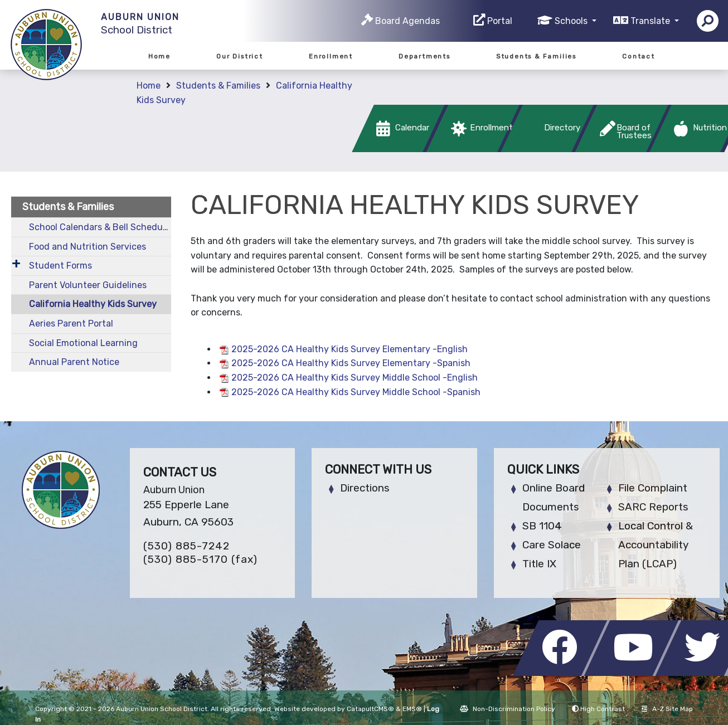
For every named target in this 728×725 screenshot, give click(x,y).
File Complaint (653, 488)
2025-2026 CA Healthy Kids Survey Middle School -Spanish (356, 392)
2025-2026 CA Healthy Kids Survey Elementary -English (350, 349)
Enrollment (331, 56)
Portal (500, 21)
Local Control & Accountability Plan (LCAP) (656, 545)
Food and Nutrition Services (88, 247)
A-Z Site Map (667, 709)
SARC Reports (653, 507)
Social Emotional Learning (83, 343)
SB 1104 (542, 526)
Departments (424, 56)
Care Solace (552, 545)
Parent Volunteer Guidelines (88, 285)
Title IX (539, 564)
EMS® (412, 709)
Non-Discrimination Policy (508, 709)
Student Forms (60, 266)
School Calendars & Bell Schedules (100, 227)
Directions (365, 488)
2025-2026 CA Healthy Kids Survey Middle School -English (355, 378)
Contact (639, 56)
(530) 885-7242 (186, 546)
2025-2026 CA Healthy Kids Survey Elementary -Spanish (351, 363)
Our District (240, 56)
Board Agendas (407, 21)
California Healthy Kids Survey (93, 304)
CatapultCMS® (370, 709)
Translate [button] (651, 21)
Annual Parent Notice (74, 362)
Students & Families (536, 56)
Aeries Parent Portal (71, 323)
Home (159, 56)
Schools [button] (572, 21)
